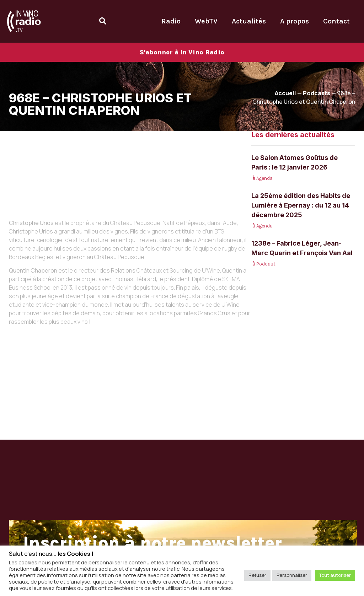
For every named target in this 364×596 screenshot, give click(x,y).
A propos (295, 21)
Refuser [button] (257, 575)
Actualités (249, 21)
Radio (171, 21)
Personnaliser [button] (292, 575)
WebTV (206, 21)
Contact (336, 21)
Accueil (285, 93)
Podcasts (317, 93)
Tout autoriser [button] (335, 575)
